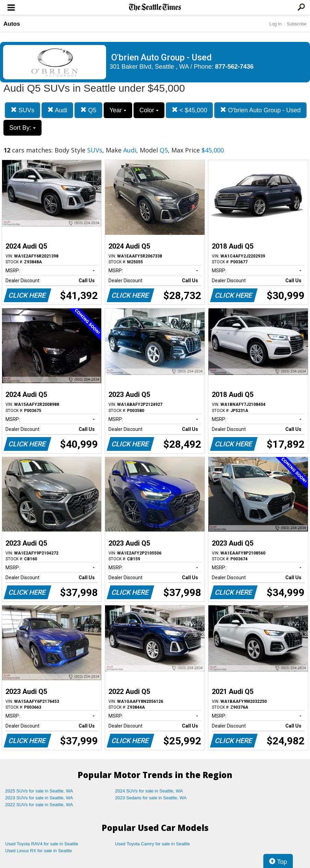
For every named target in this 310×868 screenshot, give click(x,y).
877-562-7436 (234, 67)
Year (118, 110)
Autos (12, 24)
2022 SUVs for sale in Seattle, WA (39, 805)
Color (149, 110)
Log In (275, 24)
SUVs (22, 110)
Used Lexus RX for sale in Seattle (38, 851)
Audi (57, 110)
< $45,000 (190, 110)
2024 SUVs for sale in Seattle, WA (149, 791)
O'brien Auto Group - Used (260, 110)
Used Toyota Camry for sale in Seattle (152, 844)
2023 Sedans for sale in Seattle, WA (151, 798)
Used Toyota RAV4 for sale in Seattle (42, 844)
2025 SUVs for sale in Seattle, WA (39, 791)
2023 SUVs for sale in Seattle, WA (39, 798)
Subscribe (297, 24)
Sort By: (22, 128)
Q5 (88, 110)
